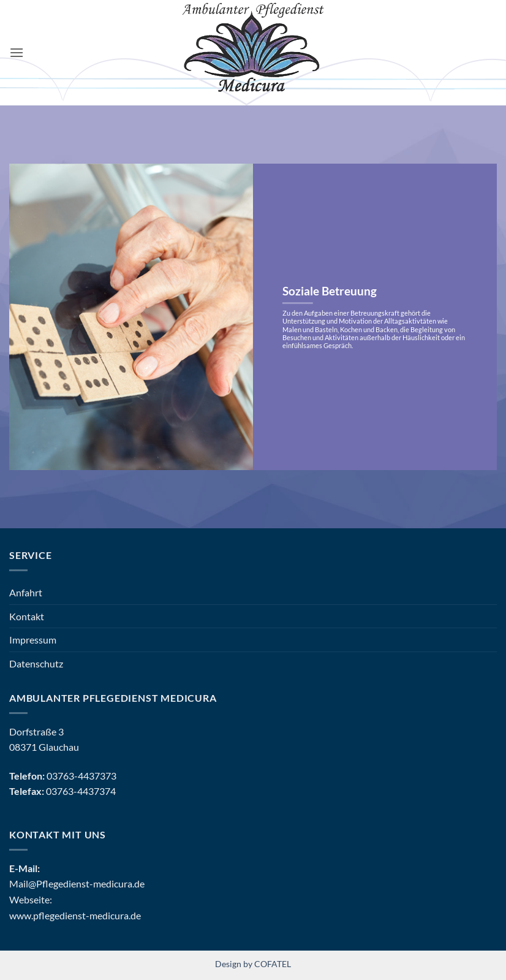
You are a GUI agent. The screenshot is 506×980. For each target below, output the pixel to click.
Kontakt (27, 616)
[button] (17, 52)
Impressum (33, 640)
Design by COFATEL (253, 964)
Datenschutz (36, 663)
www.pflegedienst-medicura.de (75, 915)
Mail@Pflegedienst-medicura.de (77, 883)
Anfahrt (26, 592)
